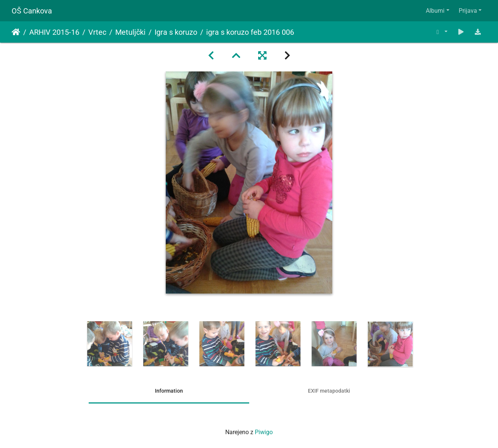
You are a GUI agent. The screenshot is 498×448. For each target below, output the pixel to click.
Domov (16, 32)
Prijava (468, 11)
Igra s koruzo (176, 32)
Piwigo (264, 432)
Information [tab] (169, 391)
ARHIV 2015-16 (54, 32)
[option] (110, 344)
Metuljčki (130, 32)
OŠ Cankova (32, 11)
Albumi (435, 11)
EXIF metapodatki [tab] (329, 391)
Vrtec (97, 32)
